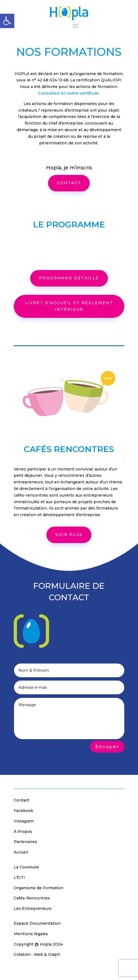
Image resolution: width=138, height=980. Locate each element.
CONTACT (69, 183)
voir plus (69, 535)
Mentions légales (31, 934)
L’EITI (19, 877)
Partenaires (25, 842)
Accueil (21, 852)
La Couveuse (26, 867)
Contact (22, 800)
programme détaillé (69, 278)
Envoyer (107, 747)
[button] (7, 21)
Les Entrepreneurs (33, 909)
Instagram (24, 821)
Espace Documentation (37, 923)
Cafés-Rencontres (32, 898)
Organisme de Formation (39, 888)
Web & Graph (47, 954)
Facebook (23, 811)
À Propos (23, 832)
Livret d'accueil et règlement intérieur (69, 306)
